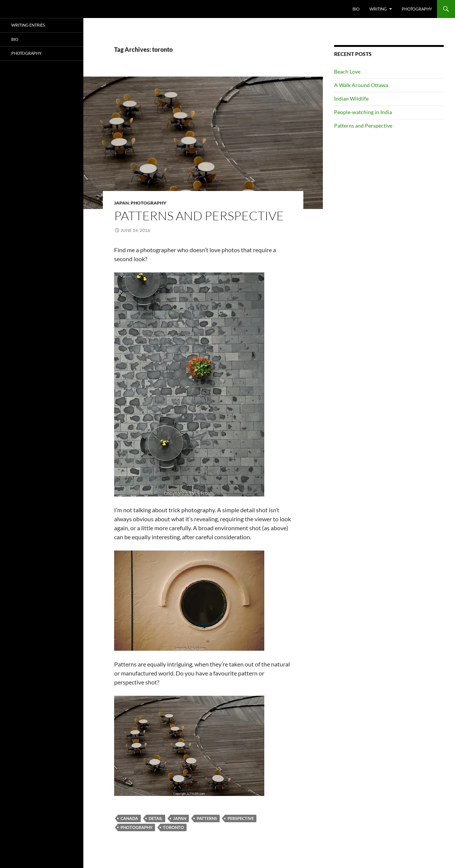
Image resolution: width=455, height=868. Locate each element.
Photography (417, 9)
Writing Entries (28, 25)
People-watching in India (363, 112)
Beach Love (347, 71)
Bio (356, 9)
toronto (173, 827)
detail (156, 818)
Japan (121, 203)
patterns (207, 818)
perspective (241, 818)
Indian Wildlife (351, 99)
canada (129, 818)
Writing (378, 9)
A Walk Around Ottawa (361, 85)
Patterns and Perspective (199, 216)
